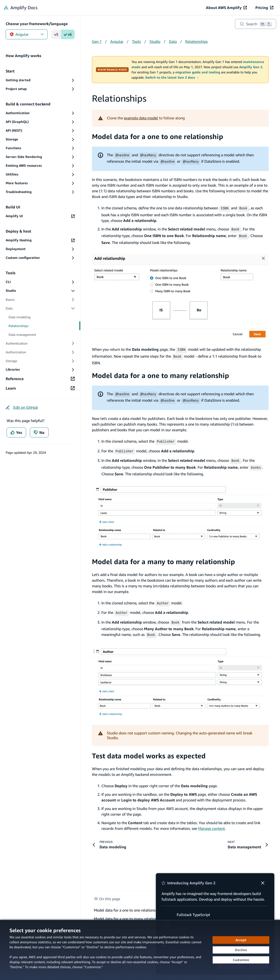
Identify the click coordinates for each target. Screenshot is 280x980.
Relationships (196, 41)
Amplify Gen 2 (251, 67)
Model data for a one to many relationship (160, 373)
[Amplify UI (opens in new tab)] (40, 216)
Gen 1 (97, 41)
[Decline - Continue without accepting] (241, 950)
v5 (56, 34)
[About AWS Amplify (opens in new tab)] (226, 8)
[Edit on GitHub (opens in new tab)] (22, 407)
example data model (141, 118)
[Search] (256, 24)
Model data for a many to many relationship (163, 557)
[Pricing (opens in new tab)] (264, 8)
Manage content (211, 822)
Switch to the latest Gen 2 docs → (172, 77)
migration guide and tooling (198, 72)
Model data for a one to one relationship (158, 137)
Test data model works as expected (149, 750)
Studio (155, 41)
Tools (136, 41)
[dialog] (140, 950)
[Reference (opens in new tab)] (40, 379)
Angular (27, 34)
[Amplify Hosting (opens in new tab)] (40, 240)
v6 (68, 34)
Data (173, 41)
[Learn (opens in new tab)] (40, 388)
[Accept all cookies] (241, 940)
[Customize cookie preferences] (241, 960)
